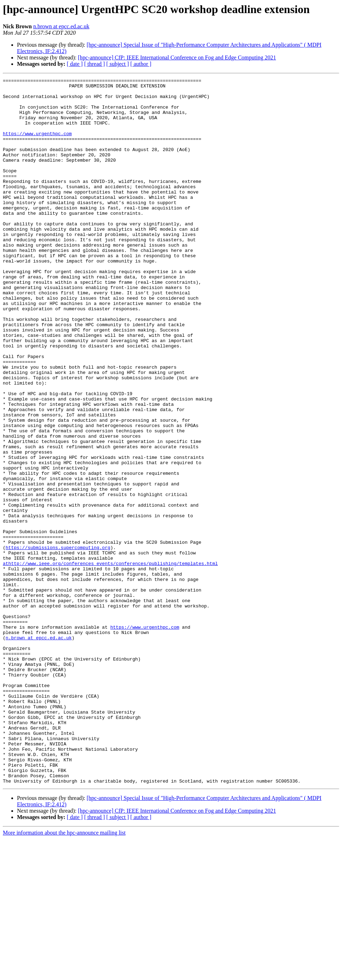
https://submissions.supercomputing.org (58, 642)
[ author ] (141, 64)
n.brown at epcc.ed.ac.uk (61, 26)
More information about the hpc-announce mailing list (64, 974)
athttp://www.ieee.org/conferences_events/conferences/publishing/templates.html (110, 661)
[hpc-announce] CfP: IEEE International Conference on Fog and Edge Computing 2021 (177, 57)
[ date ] (75, 64)
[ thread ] (95, 64)
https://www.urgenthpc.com (37, 145)
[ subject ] (118, 64)
